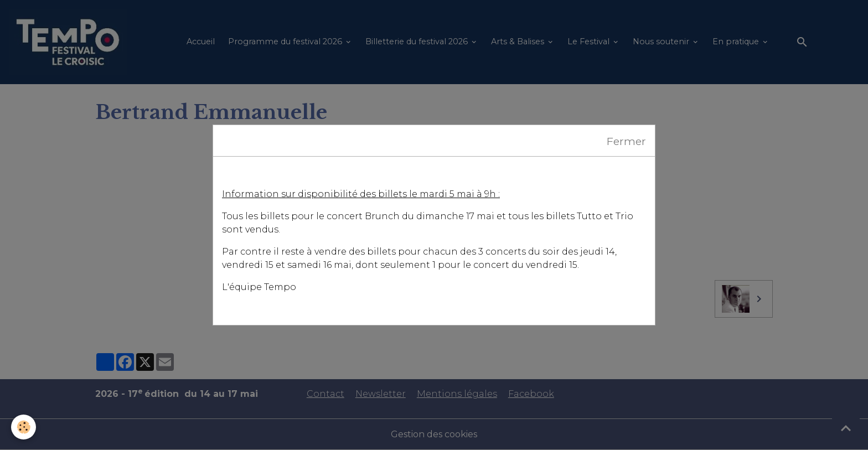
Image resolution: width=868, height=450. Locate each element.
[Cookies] (24, 427)
